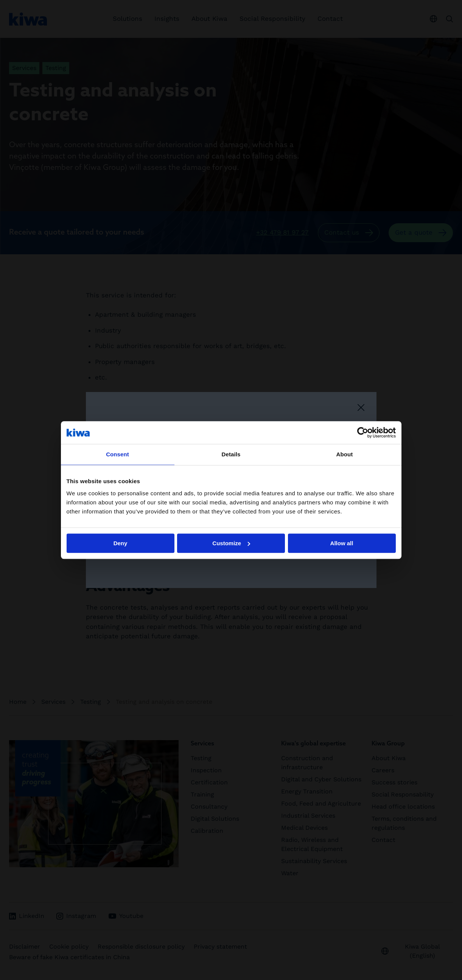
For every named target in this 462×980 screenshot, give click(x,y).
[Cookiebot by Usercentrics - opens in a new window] (363, 432)
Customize (231, 543)
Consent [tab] (117, 454)
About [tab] (345, 454)
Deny (121, 543)
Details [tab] (231, 454)
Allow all (342, 543)
